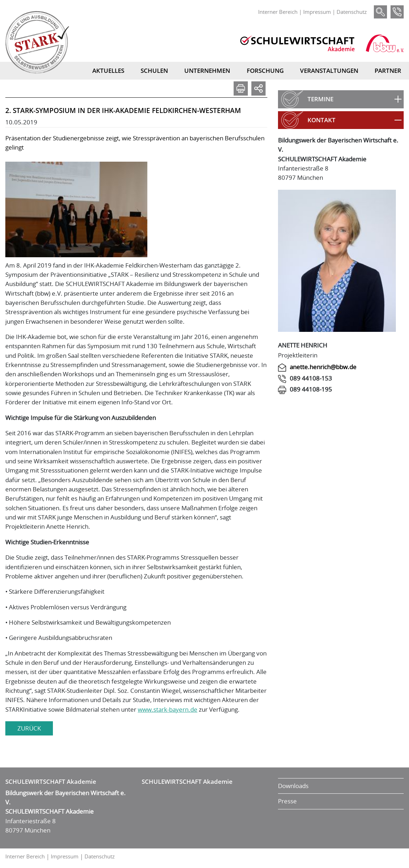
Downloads (293, 786)
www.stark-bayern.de (168, 709)
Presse (287, 801)
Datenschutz (352, 12)
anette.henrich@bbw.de (323, 367)
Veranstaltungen (329, 71)
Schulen (154, 71)
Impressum (317, 12)
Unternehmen (207, 71)
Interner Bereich (278, 12)
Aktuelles (108, 71)
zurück (29, 728)
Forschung (265, 71)
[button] (341, 99)
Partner (388, 71)
